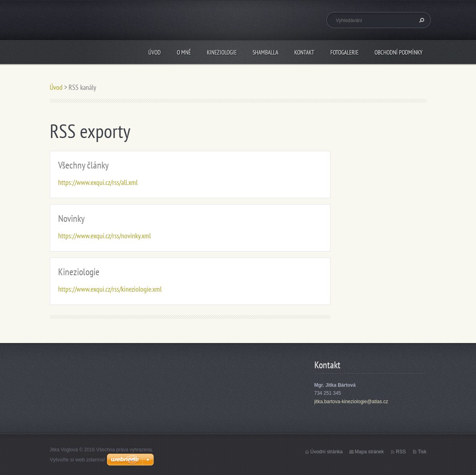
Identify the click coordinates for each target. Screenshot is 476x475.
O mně (184, 52)
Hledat (421, 20)
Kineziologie (222, 52)
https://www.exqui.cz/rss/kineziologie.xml (110, 289)
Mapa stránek (370, 452)
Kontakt (304, 52)
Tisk (422, 452)
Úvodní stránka (327, 452)
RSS (401, 452)
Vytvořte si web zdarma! (77, 460)
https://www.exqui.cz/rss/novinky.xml (104, 236)
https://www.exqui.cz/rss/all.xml (98, 182)
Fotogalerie (344, 52)
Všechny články (83, 165)
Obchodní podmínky (399, 52)
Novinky (71, 218)
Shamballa (265, 52)
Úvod (155, 52)
